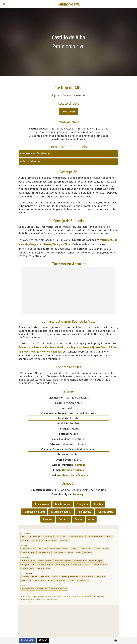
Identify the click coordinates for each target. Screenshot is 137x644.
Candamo (51, 347)
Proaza (87, 347)
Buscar (78, 519)
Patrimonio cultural (34, 512)
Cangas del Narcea (40, 244)
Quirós (96, 347)
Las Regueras (74, 347)
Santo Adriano (110, 347)
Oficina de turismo (73, 470)
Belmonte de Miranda (31, 347)
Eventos (98, 504)
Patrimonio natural (61, 512)
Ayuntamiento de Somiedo (73, 475)
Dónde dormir (63, 504)
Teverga (57, 244)
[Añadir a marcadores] (116, 640)
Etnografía (82, 504)
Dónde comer (42, 504)
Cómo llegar (68, 112)
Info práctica (84, 512)
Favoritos (63, 519)
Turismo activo (105, 512)
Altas (91, 519)
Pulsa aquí (79, 494)
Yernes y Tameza (52, 352)
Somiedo (24, 352)
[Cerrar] (4, 4)
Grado (61, 347)
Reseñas (48, 519)
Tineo (68, 244)
